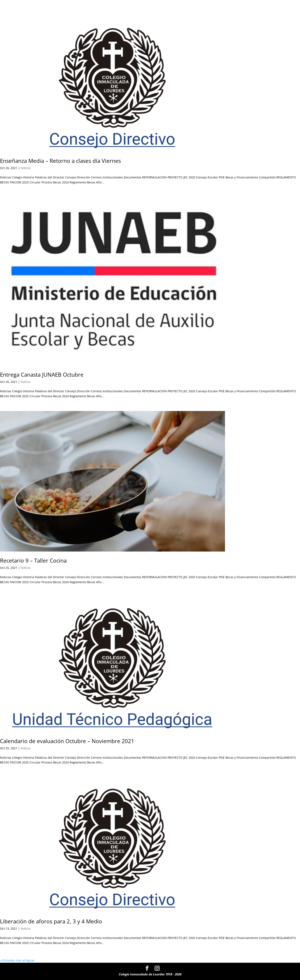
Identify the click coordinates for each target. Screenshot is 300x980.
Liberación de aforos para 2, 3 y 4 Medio (51, 921)
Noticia (26, 168)
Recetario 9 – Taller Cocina (33, 560)
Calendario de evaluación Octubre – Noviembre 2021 (67, 741)
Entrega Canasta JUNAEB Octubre (42, 375)
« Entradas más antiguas (17, 960)
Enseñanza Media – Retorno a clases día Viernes (60, 161)
